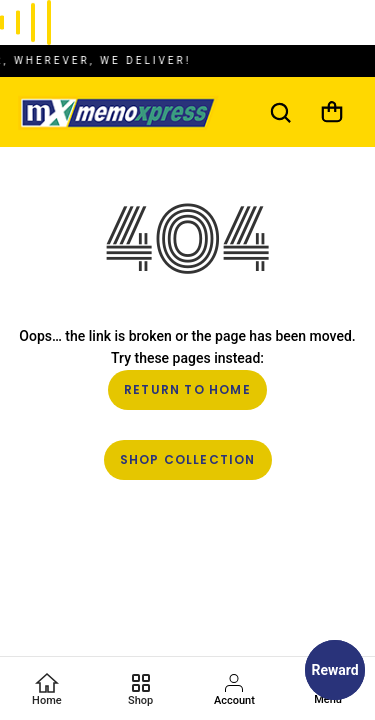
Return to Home (187, 389)
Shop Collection (188, 459)
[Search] (280, 112)
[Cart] (332, 112)
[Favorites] (141, 689)
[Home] (47, 689)
